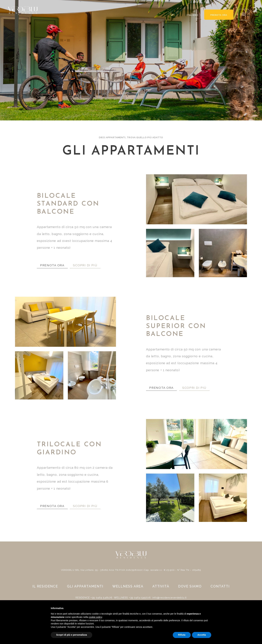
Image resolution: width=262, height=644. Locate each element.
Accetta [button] (202, 635)
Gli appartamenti (87, 588)
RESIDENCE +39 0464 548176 (95, 598)
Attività (161, 588)
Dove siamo (190, 588)
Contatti (220, 588)
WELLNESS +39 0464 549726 (133, 598)
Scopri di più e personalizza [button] (72, 635)
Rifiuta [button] (182, 635)
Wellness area (128, 588)
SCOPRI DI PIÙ (89, 265)
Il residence (45, 588)
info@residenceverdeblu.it (169, 598)
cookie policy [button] (95, 617)
